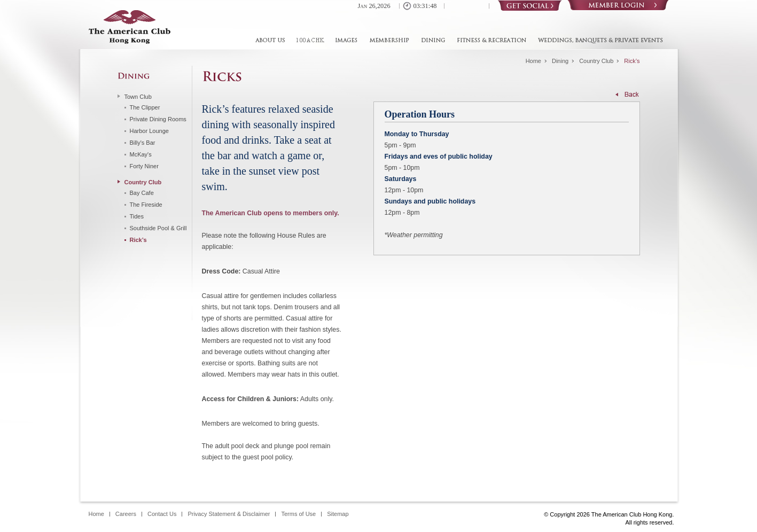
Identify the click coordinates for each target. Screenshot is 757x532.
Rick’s (138, 240)
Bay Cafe (142, 193)
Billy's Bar (143, 143)
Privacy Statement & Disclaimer (229, 514)
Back (628, 94)
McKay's (141, 154)
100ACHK (309, 41)
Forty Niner (144, 166)
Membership (389, 41)
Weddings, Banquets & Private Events (598, 41)
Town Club (138, 97)
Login (618, 5)
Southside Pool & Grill (158, 228)
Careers (126, 514)
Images (346, 41)
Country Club (596, 61)
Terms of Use (298, 514)
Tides (137, 216)
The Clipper (145, 107)
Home (533, 61)
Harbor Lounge (149, 131)
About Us (272, 41)
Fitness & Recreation (491, 41)
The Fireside (146, 205)
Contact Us (162, 514)
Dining (433, 41)
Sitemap (338, 514)
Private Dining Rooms (158, 119)
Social (530, 5)
